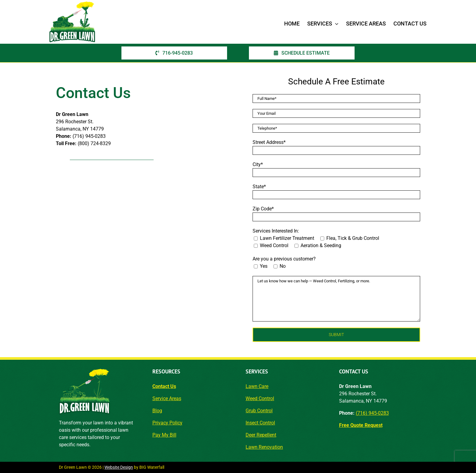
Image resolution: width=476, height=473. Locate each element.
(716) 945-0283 (372, 413)
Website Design (119, 467)
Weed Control (260, 398)
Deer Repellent (261, 435)
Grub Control (259, 411)
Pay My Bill (164, 435)
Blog (157, 411)
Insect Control (260, 423)
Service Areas (167, 398)
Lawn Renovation (264, 447)
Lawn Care (257, 386)
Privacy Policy (167, 423)
